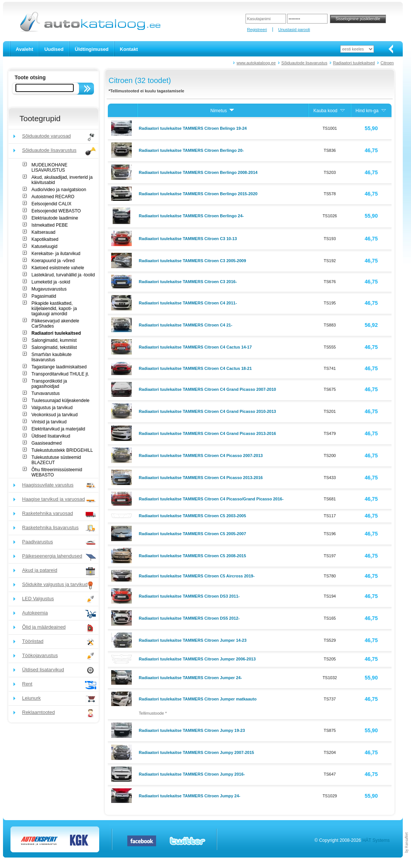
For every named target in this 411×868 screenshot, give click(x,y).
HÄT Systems (376, 840)
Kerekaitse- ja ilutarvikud (56, 254)
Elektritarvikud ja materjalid (58, 429)
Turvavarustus (46, 393)
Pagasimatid (44, 296)
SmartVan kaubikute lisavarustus (51, 357)
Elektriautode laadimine (55, 218)
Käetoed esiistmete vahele (58, 268)
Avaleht (24, 49)
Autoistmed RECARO (53, 197)
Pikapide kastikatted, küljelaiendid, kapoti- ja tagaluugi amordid (54, 309)
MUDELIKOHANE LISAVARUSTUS (49, 168)
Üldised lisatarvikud (51, 436)
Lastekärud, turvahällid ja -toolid (63, 275)
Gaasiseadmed (47, 443)
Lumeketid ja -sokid (51, 282)
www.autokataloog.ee (256, 63)
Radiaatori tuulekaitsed (354, 63)
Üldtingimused (92, 49)
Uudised (54, 49)
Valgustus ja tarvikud (52, 408)
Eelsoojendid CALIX (51, 204)
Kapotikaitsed (45, 239)
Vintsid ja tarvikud (49, 422)
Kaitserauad (43, 232)
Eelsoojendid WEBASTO (56, 211)
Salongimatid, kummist (54, 340)
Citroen (387, 63)
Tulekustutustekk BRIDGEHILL (62, 450)
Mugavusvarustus (49, 289)
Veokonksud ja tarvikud (54, 415)
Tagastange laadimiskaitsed (59, 367)
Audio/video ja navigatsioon (59, 190)
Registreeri (257, 30)
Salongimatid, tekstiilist (54, 347)
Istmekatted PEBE (50, 225)
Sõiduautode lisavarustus (305, 63)
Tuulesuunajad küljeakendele (60, 401)
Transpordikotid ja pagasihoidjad (49, 384)
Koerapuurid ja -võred (53, 261)
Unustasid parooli (294, 30)
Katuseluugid (44, 246)
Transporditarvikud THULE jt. (60, 374)
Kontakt (129, 49)
